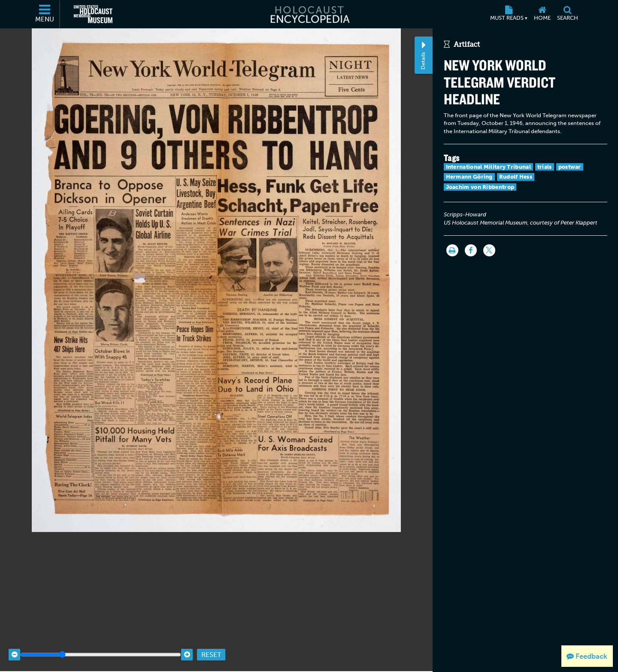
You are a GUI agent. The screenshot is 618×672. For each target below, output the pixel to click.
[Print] (452, 250)
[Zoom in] (187, 649)
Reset (211, 649)
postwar (570, 167)
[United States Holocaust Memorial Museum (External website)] (93, 14)
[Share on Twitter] (489, 250)
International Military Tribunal (488, 167)
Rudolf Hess (516, 177)
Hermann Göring (469, 177)
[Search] (567, 14)
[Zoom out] (14, 649)
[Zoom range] (101, 649)
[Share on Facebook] (471, 250)
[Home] (542, 14)
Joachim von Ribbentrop (480, 187)
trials (545, 167)
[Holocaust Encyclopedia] (309, 14)
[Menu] (45, 14)
